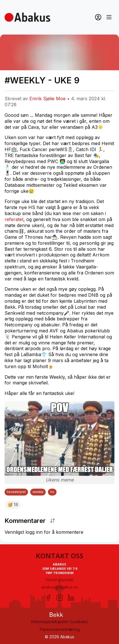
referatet (14, 219)
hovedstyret (16, 492)
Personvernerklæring (60, 629)
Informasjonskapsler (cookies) (60, 622)
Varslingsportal (59, 580)
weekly (38, 492)
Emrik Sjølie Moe (48, 99)
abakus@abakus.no (60, 587)
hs (52, 492)
